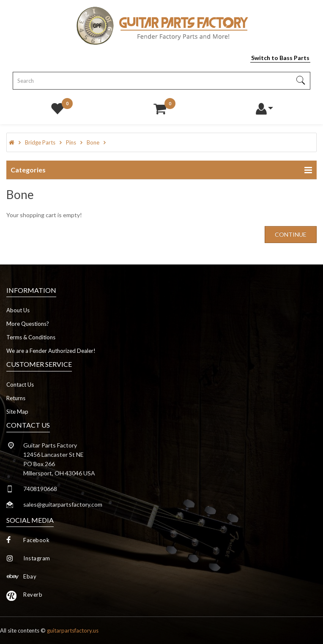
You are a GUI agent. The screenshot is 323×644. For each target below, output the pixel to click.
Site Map (17, 412)
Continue (291, 234)
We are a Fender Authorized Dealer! (51, 351)
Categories (28, 170)
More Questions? (28, 324)
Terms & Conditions (31, 337)
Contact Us (20, 385)
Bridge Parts (40, 142)
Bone (93, 142)
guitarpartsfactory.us (73, 630)
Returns (16, 398)
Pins (71, 142)
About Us (18, 310)
